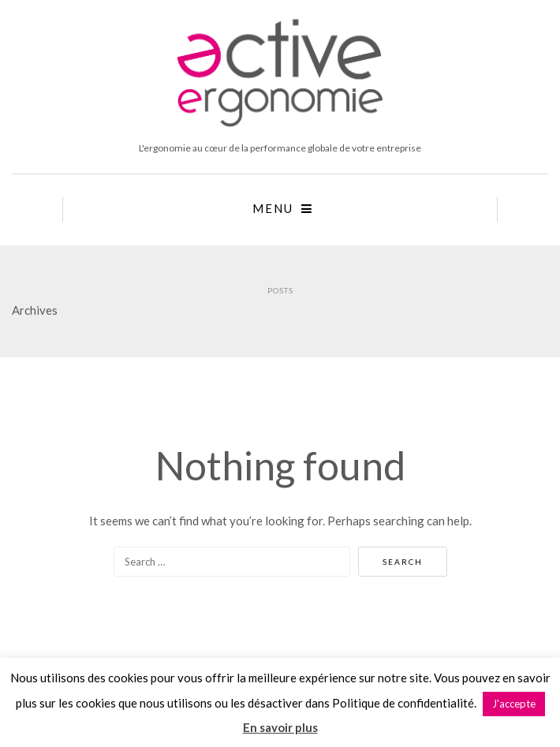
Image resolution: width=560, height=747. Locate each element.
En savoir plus (280, 727)
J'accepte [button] (514, 704)
